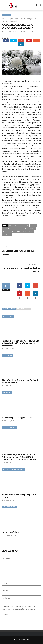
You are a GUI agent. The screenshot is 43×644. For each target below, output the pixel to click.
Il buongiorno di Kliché (10, 428)
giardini (32, 228)
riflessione (7, 235)
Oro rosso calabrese (11, 532)
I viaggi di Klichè (8, 356)
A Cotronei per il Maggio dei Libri (17, 418)
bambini (17, 225)
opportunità (21, 231)
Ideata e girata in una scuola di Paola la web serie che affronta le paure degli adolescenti (20, 343)
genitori (23, 228)
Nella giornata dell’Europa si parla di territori (19, 496)
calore (33, 225)
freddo (15, 228)
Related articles (9, 309)
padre (30, 231)
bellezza (25, 225)
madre (5, 231)
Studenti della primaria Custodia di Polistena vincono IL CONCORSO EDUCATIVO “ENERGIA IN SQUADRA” (19, 457)
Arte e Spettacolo (8, 316)
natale (12, 231)
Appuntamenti (7, 15)
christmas (6, 228)
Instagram (25, 639)
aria (11, 225)
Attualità (6, 469)
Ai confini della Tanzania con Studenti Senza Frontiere (20, 381)
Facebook (16, 639)
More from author (23, 309)
